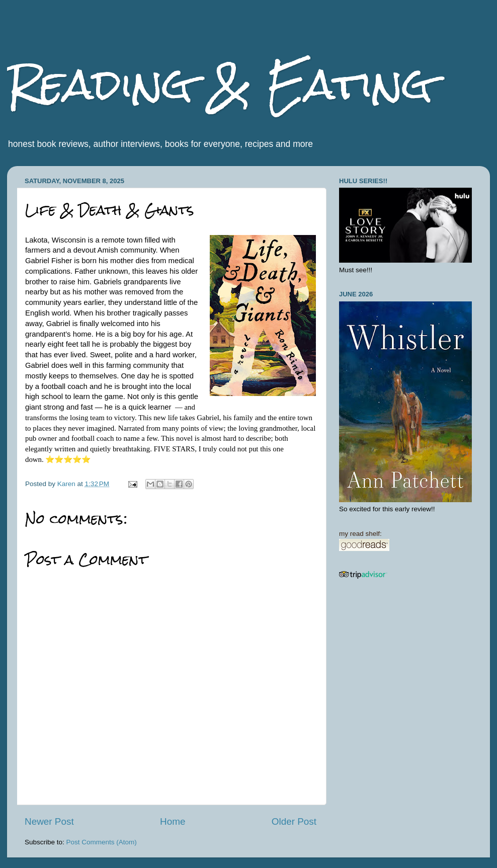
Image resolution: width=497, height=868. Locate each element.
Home (173, 821)
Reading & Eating (220, 84)
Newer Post (49, 821)
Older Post (294, 821)
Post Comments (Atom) (102, 842)
